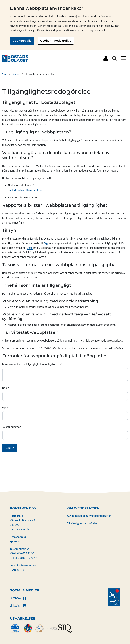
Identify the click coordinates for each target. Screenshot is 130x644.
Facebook (16, 598)
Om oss (16, 74)
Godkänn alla (22, 41)
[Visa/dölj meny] (124, 58)
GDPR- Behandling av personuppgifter (89, 516)
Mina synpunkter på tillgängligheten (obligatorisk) (31, 364)
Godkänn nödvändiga (56, 41)
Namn (6, 388)
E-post (6, 407)
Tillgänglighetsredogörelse (82, 523)
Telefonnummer (11, 427)
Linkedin (15, 606)
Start (5, 74)
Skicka (9, 448)
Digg (46, 243)
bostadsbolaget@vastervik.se (25, 190)
